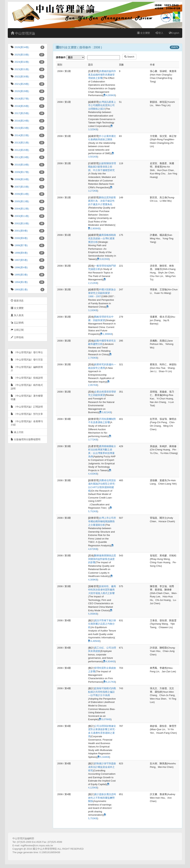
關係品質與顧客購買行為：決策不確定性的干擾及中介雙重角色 (102, 201)
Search (129, 57)
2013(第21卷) (22, 143)
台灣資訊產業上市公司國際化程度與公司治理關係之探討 (102, 105)
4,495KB (94, 641)
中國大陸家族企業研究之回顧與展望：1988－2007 (102, 293)
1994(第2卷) (21, 282)
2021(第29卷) (22, 84)
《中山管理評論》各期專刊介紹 (27, 423)
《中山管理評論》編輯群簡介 (27, 369)
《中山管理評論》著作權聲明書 (27, 398)
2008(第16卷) (22, 179)
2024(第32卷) (22, 62)
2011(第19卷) (22, 157)
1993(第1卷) (21, 289)
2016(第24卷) (22, 121)
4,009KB (109, 95)
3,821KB (105, 412)
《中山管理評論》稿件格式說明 (27, 387)
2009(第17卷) (22, 172)
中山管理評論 (23, 33)
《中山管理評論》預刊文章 (27, 414)
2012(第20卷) (22, 150)
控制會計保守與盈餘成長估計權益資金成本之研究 (102, 767)
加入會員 (17, 315)
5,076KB (105, 719)
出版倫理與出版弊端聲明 (26, 439)
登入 (159, 33)
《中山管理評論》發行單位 (27, 352)
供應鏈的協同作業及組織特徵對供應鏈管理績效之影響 (102, 75)
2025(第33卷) (22, 55)
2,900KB (94, 228)
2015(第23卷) (22, 128)
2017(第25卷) (22, 113)
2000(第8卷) (21, 238)
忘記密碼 (17, 323)
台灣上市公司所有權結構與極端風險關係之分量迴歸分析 (102, 521)
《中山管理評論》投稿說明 (27, 378)
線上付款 (17, 432)
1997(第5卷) (21, 260)
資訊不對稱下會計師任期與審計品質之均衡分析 (102, 624)
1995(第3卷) (21, 275)
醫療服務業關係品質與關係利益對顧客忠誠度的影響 (102, 559)
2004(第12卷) (22, 209)
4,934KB (109, 661)
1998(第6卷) (21, 253)
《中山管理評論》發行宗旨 (27, 360)
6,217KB (109, 682)
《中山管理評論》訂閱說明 (27, 407)
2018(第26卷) (22, 106)
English (174, 33)
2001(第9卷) (21, 231)
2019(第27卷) (22, 99)
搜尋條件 (61, 57)
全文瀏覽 (144, 33)
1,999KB (106, 334)
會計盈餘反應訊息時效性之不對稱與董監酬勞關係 (102, 798)
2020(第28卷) (22, 91)
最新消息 (17, 301)
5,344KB (103, 757)
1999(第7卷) (21, 245)
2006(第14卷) (22, 194)
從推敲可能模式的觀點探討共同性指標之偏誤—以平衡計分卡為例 (102, 692)
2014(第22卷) (22, 135)
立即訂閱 (17, 330)
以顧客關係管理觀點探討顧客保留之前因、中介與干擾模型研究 (102, 167)
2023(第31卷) (22, 69)
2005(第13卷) (22, 201)
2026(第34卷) (22, 47)
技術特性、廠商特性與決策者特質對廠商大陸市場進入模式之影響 (102, 590)
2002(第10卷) (22, 223)
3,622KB (103, 259)
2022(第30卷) (22, 77)
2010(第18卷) (22, 165)
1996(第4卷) (21, 267)
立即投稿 (17, 337)
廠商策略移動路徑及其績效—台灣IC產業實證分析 (102, 238)
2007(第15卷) (22, 187)
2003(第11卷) (22, 216)
